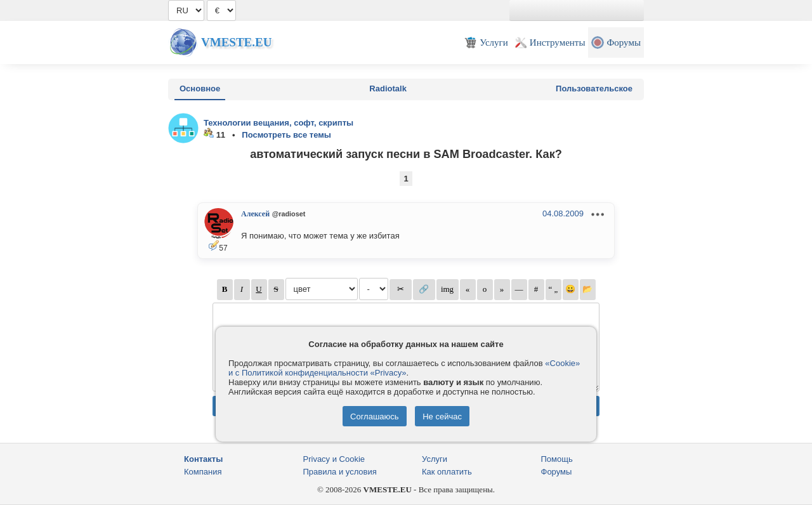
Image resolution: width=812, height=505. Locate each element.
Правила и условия (340, 472)
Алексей (255, 214)
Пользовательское (594, 89)
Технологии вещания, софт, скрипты (278, 123)
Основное (200, 89)
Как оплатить (447, 472)
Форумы (557, 472)
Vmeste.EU (236, 42)
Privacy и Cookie (334, 459)
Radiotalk (388, 89)
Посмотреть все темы (286, 135)
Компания (203, 472)
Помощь (557, 459)
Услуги (435, 459)
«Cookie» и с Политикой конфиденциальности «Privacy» (404, 368)
